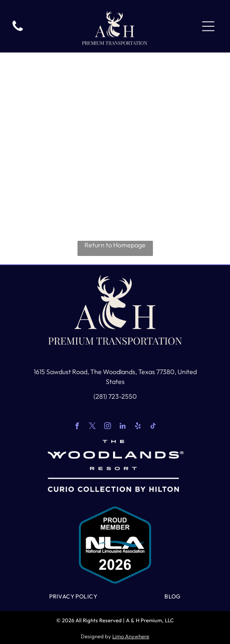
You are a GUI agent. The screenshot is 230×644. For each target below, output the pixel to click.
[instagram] (108, 427)
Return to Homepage (115, 245)
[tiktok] (153, 427)
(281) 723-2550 (115, 396)
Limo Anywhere (131, 636)
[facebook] (77, 427)
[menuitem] (73, 596)
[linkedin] (123, 427)
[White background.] (18, 30)
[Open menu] (208, 26)
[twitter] (92, 427)
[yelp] (138, 427)
